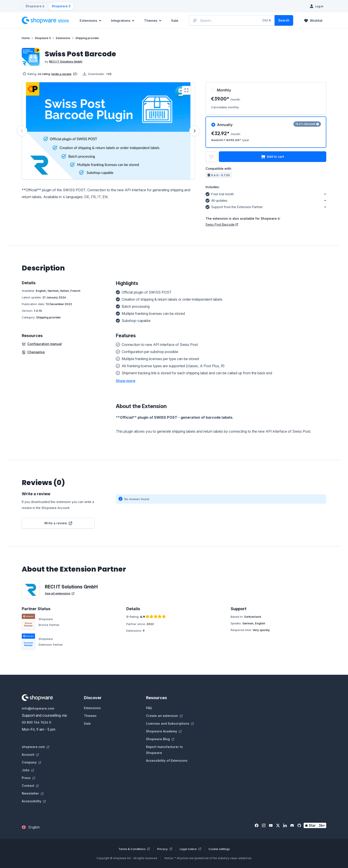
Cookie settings (219, 849)
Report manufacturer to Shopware (164, 750)
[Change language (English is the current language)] (31, 827)
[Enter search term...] (232, 20)
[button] (126, 381)
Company (31, 762)
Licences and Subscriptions (170, 723)
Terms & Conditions (134, 849)
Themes (90, 716)
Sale (87, 723)
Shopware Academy (164, 731)
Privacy (165, 849)
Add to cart (273, 157)
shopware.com (36, 747)
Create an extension (164, 716)
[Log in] (317, 6)
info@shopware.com (38, 708)
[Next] (195, 131)
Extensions (92, 708)
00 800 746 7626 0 (36, 722)
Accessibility (34, 801)
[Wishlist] (313, 20)
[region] (108, 131)
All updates (217, 200)
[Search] (284, 20)
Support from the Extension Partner (234, 206)
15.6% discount (307, 124)
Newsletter (33, 793)
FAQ (149, 708)
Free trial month (220, 193)
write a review (64, 74)
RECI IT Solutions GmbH (66, 61)
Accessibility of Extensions (167, 760)
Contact (30, 786)
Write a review (58, 523)
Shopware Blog (160, 739)
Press (28, 778)
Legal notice (190, 849)
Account (30, 755)
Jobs (28, 770)
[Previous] (22, 131)
